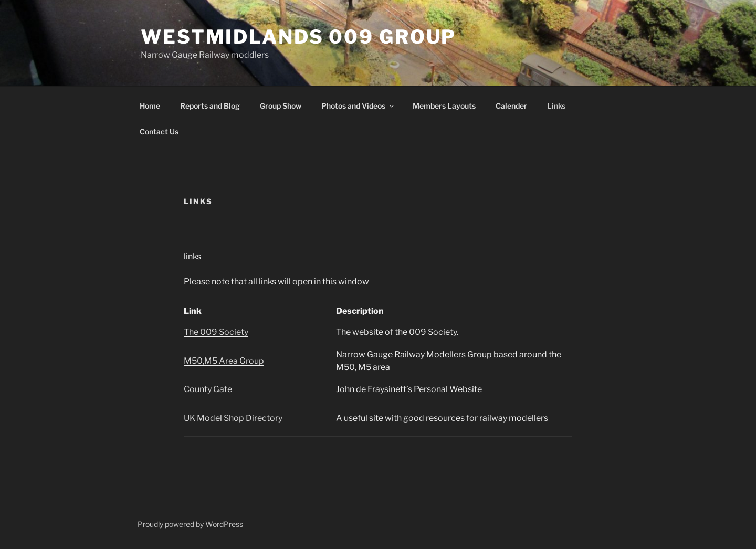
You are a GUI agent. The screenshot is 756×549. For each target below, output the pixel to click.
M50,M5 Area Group (224, 361)
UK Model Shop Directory (233, 418)
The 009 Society (216, 332)
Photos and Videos (358, 106)
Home (150, 106)
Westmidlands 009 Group (298, 37)
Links (556, 106)
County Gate (208, 389)
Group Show (281, 106)
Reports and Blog (210, 106)
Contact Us (159, 131)
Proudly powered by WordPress (190, 524)
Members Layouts (444, 106)
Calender (511, 106)
